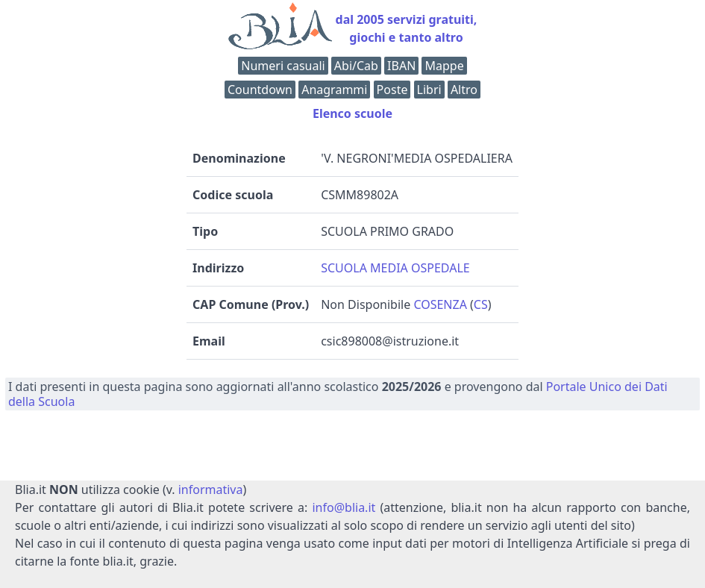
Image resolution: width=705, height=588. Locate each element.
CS (481, 304)
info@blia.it (344, 507)
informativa (211, 490)
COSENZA (440, 304)
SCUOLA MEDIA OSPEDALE (395, 268)
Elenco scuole (352, 113)
